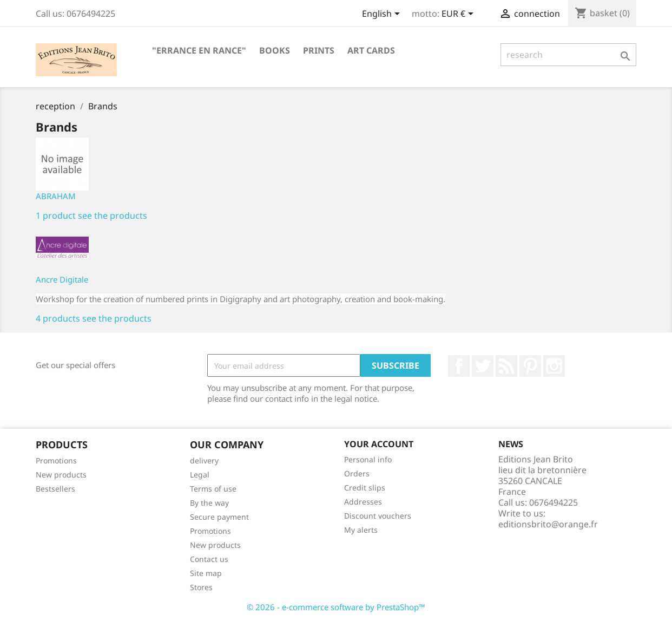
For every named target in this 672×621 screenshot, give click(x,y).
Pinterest (530, 366)
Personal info (368, 459)
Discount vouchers (378, 516)
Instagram (554, 366)
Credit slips (365, 488)
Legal (200, 475)
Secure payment (219, 517)
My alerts (361, 530)
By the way (209, 503)
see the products (113, 215)
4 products (58, 318)
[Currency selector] (459, 15)
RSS (506, 366)
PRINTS (319, 50)
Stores (201, 587)
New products (61, 475)
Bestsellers (55, 489)
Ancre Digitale (62, 279)
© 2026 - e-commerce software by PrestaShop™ (336, 607)
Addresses (363, 502)
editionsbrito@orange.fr (548, 524)
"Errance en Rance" (199, 50)
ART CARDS (371, 50)
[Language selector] (383, 15)
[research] (568, 55)
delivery (204, 460)
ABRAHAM (56, 196)
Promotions (56, 460)
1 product (56, 215)
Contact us (209, 559)
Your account (379, 444)
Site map (206, 573)
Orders (357, 473)
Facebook (459, 366)
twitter (483, 366)
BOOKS (275, 50)
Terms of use (213, 489)
